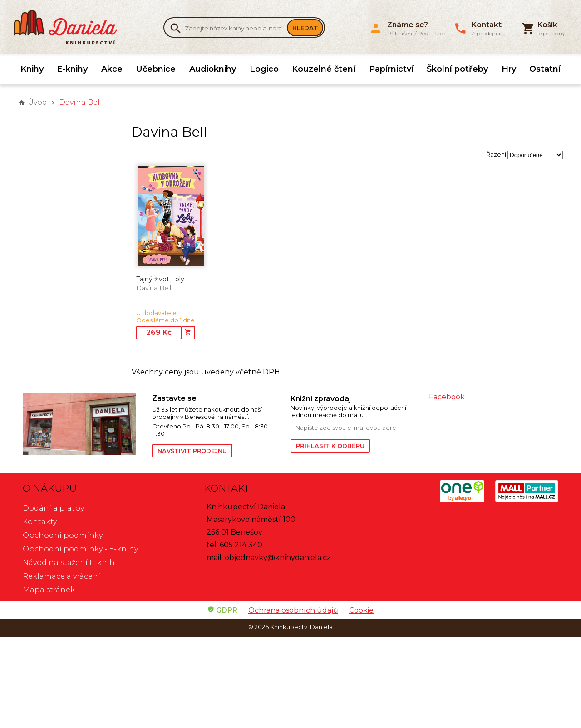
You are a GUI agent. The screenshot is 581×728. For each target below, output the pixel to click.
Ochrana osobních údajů (293, 610)
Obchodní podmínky (63, 535)
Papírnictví (391, 69)
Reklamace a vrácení (62, 576)
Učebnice (156, 69)
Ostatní (545, 69)
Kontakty (40, 522)
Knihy (32, 69)
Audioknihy (213, 69)
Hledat (305, 28)
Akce (112, 69)
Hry (509, 69)
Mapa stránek (49, 590)
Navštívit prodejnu (192, 451)
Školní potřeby (457, 69)
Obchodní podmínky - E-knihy (80, 549)
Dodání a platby (53, 508)
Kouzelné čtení (324, 69)
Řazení (496, 154)
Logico (264, 69)
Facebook (447, 397)
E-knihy (72, 69)
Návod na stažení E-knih (69, 563)
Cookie (361, 610)
